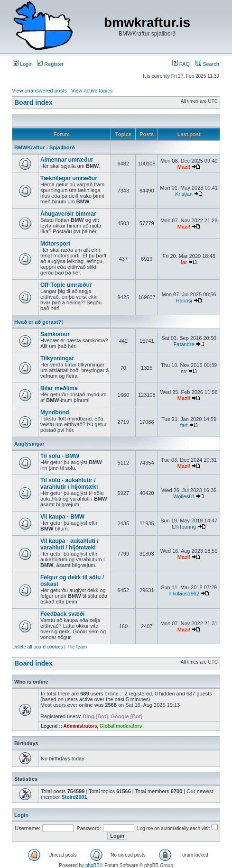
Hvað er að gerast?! (39, 322)
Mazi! (184, 167)
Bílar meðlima (59, 388)
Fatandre (184, 344)
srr (184, 371)
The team (77, 647)
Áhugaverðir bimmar (68, 214)
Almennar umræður (67, 160)
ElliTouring (184, 527)
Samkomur (55, 334)
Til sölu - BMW (60, 456)
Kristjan (184, 194)
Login (23, 64)
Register (50, 64)
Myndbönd (55, 412)
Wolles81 (184, 496)
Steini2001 (74, 797)
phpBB (93, 865)
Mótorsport (55, 244)
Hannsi (184, 301)
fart (184, 425)
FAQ (181, 64)
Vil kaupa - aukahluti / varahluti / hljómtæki (69, 544)
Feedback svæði (62, 614)
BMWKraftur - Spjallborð (45, 147)
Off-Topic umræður (66, 285)
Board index (33, 102)
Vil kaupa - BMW (62, 517)
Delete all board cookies (38, 647)
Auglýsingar (29, 444)
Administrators (80, 726)
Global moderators (121, 726)
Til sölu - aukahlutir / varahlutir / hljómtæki (69, 484)
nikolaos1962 (184, 594)
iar (184, 262)
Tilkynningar (57, 358)
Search (207, 64)
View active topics (92, 91)
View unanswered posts (39, 91)
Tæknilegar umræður (69, 178)
